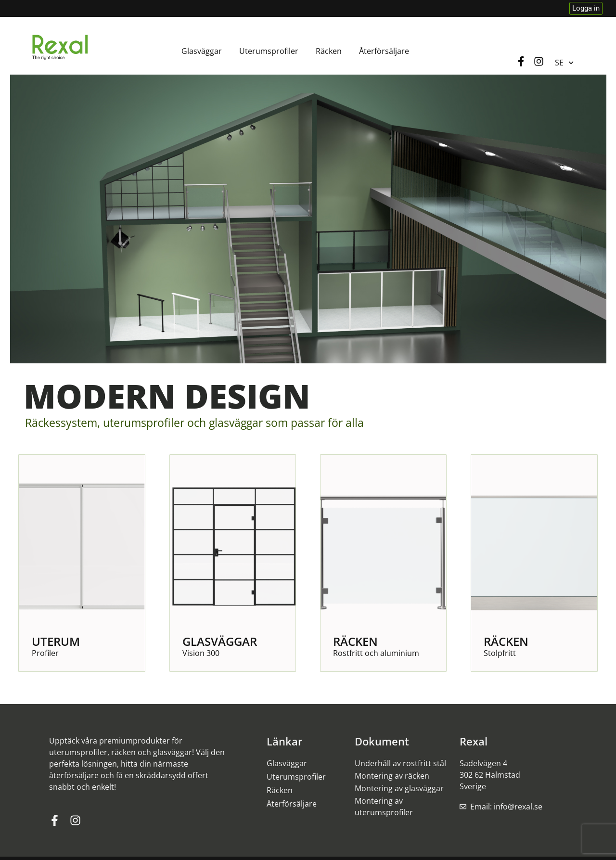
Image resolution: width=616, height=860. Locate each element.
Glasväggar (202, 51)
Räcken (329, 51)
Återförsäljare (384, 51)
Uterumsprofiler (269, 51)
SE (564, 63)
